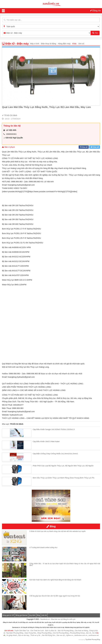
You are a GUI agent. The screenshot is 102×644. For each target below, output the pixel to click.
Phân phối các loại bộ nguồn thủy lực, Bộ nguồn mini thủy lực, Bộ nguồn (63, 466)
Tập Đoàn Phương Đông (93, 640)
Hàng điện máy (64, 44)
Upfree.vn (70, 635)
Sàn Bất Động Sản (49, 635)
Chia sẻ (84, 147)
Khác (74, 44)
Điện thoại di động (49, 44)
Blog (39, 615)
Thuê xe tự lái (36, 635)
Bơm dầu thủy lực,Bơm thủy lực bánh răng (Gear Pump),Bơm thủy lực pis (63, 478)
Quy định (32, 615)
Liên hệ (44, 615)
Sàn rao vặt (61, 635)
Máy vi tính (35, 44)
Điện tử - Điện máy (15, 44)
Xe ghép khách (12, 635)
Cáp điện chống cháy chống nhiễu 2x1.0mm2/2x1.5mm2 (55, 454)
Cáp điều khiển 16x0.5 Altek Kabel (46, 441)
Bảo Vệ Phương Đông (66, 631)
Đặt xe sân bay (24, 635)
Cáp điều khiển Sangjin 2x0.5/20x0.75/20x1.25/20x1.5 (54, 429)
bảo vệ (89, 633)
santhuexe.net (94, 635)
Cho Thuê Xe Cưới (37, 631)
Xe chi (94, 633)
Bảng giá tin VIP (8, 615)
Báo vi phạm (8, 147)
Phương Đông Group (77, 633)
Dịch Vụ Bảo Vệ (51, 631)
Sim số (81, 44)
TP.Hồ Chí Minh (11, 115)
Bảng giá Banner (22, 615)
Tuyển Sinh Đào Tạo (22, 631)
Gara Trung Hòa (30, 633)
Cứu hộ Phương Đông (61, 633)
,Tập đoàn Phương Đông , (15, 633)
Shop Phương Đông (44, 633)
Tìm (95, 33)
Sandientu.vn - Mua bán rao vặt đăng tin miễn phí (58, 619)
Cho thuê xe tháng (81, 631)
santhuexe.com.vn (81, 635)
